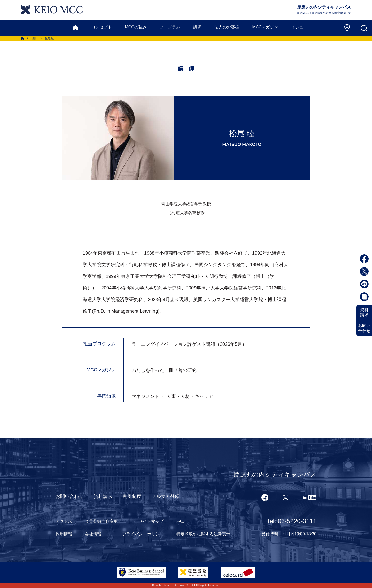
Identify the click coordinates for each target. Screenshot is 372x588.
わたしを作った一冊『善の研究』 (166, 370)
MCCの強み (136, 27)
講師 (197, 27)
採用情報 (64, 534)
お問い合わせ (364, 328)
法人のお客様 (227, 27)
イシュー (299, 27)
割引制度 (132, 496)
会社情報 (93, 534)
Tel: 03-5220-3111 (292, 521)
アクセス (64, 521)
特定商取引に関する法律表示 (203, 534)
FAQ (181, 521)
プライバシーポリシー (143, 534)
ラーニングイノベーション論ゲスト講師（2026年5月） (189, 344)
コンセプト (102, 27)
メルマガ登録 (166, 496)
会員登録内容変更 (101, 521)
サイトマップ (151, 521)
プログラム (170, 27)
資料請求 (364, 312)
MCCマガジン (265, 27)
